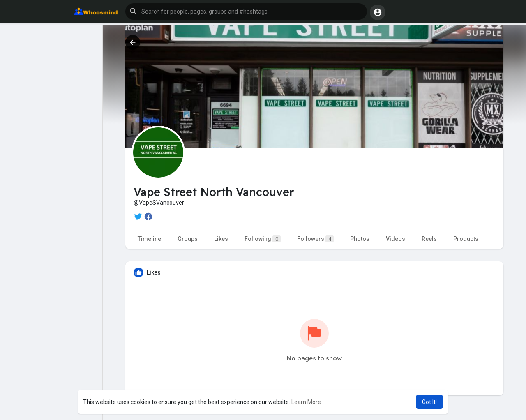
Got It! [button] (429, 402)
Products (466, 239)
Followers (315, 239)
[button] (246, 12)
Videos (396, 239)
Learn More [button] (306, 402)
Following (263, 239)
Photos (360, 239)
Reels (429, 239)
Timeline (149, 239)
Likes (221, 239)
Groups (188, 239)
